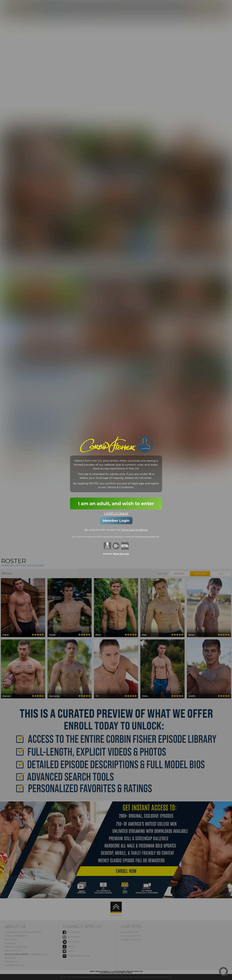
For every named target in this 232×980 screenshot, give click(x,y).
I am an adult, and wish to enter (116, 503)
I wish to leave (116, 513)
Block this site (121, 554)
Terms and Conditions (134, 530)
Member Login (116, 520)
